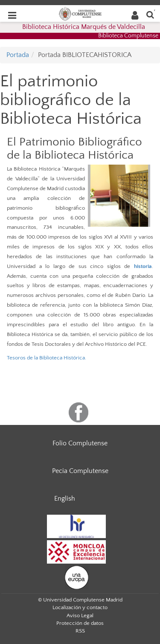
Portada (18, 55)
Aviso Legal (80, 616)
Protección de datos (80, 623)
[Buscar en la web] (150, 14)
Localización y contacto (80, 607)
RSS (80, 631)
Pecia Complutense (80, 471)
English (65, 499)
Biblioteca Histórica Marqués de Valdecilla (84, 27)
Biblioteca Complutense (128, 36)
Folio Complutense (80, 443)
